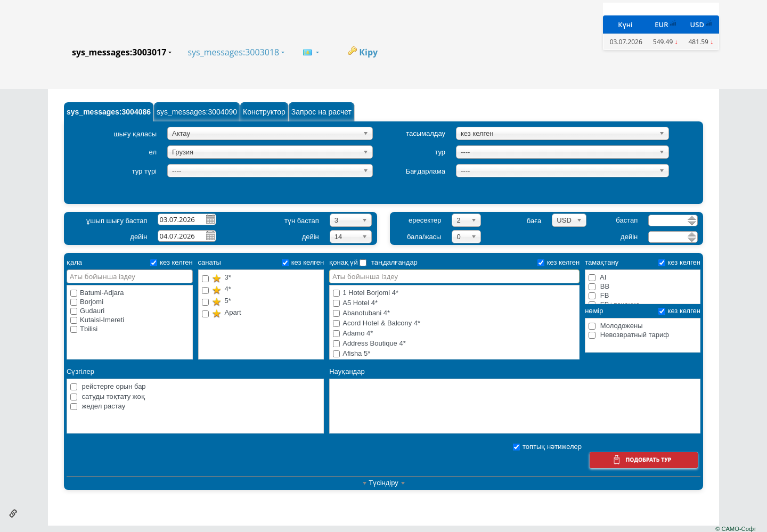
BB (599, 286)
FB (599, 295)
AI (597, 277)
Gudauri (87, 311)
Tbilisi (84, 329)
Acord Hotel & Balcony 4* (454, 324)
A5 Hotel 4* (454, 303)
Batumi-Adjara (97, 293)
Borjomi (87, 302)
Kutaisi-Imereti (97, 320)
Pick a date (210, 219)
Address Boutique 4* (454, 344)
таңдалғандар (389, 262)
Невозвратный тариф (629, 335)
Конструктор (264, 112)
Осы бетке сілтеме (13, 513)
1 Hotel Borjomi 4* (454, 293)
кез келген (171, 262)
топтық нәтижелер (547, 447)
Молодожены (615, 326)
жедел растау (98, 406)
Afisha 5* (454, 354)
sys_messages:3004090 (197, 112)
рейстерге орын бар (108, 386)
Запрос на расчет (321, 112)
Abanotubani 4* (454, 313)
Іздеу (644, 461)
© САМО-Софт (736, 529)
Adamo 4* (454, 334)
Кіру (368, 52)
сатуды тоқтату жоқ (108, 396)
